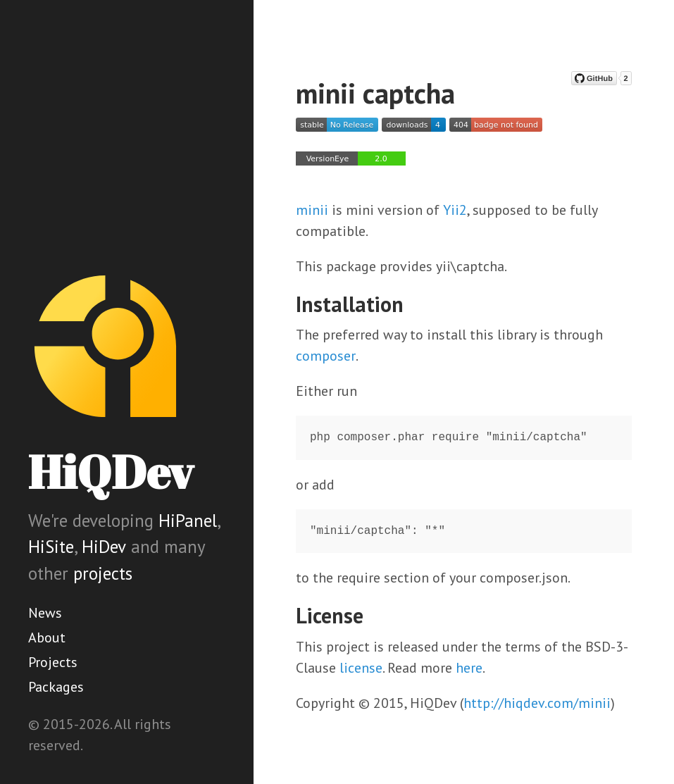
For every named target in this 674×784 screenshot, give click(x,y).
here (469, 668)
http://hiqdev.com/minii (537, 703)
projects (103, 573)
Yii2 (455, 210)
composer (326, 356)
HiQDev (111, 472)
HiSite (51, 547)
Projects (53, 662)
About (47, 637)
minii (312, 210)
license (361, 668)
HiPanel (188, 521)
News (45, 613)
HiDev (104, 547)
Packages (56, 687)
